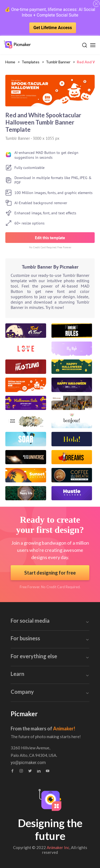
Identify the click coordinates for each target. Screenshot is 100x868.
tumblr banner (58, 62)
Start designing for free (50, 573)
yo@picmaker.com (28, 763)
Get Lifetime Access (53, 28)
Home (10, 62)
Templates (31, 62)
